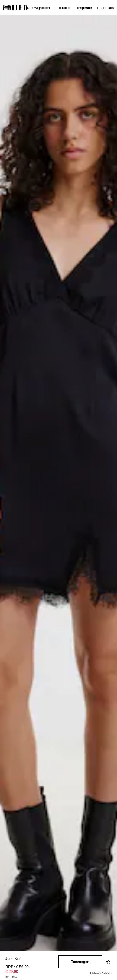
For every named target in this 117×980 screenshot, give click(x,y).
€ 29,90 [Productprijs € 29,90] (12, 972)
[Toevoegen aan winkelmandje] (80, 962)
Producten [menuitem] (64, 8)
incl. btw (11, 977)
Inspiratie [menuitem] (84, 8)
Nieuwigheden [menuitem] (38, 8)
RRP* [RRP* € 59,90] (17, 967)
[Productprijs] (32, 972)
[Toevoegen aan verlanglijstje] (109, 962)
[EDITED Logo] (15, 8)
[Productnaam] (32, 959)
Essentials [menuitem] (105, 8)
